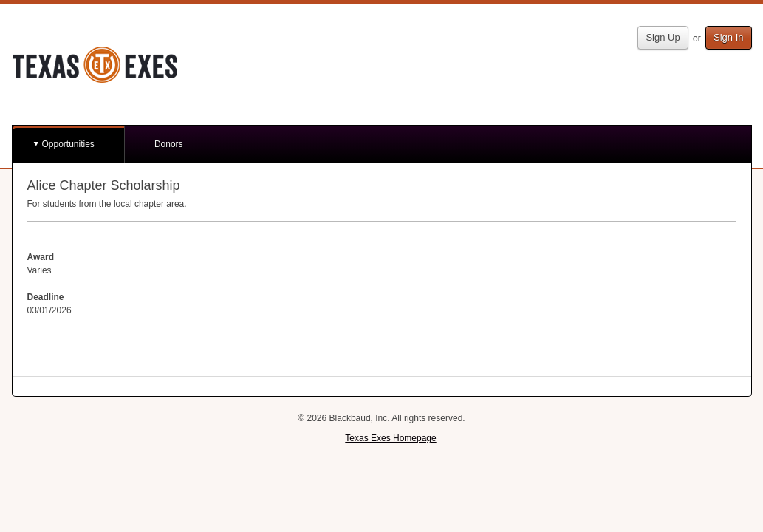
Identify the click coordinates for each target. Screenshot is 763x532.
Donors (169, 144)
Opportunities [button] (68, 144)
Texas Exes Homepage (390, 438)
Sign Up (663, 37)
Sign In (728, 37)
